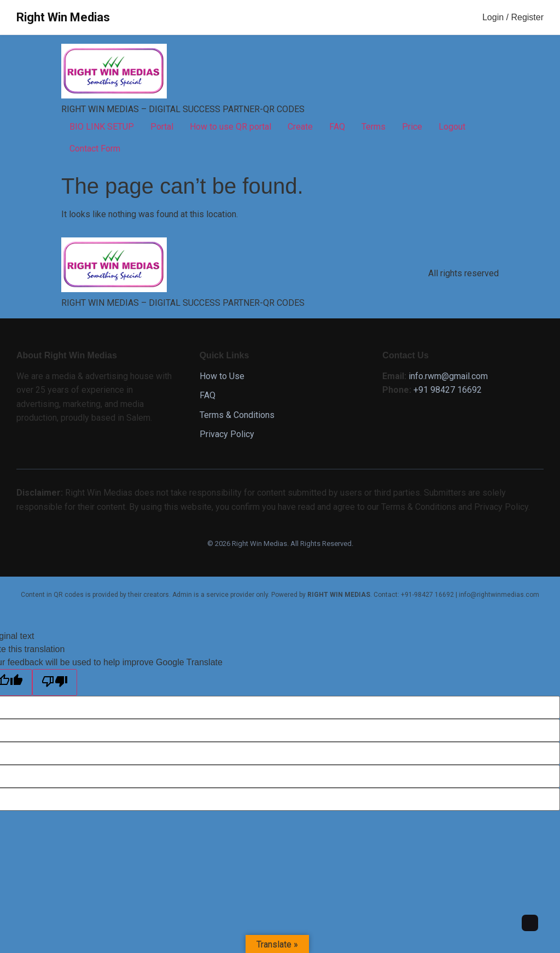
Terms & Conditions (237, 415)
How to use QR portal (231, 127)
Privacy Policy (227, 434)
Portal (162, 127)
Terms (374, 127)
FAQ (337, 127)
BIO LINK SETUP (102, 127)
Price (412, 127)
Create (300, 127)
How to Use (222, 376)
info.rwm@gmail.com (448, 376)
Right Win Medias (63, 17)
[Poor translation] (55, 682)
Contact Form (95, 149)
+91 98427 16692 (448, 390)
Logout (452, 127)
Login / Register (513, 17)
